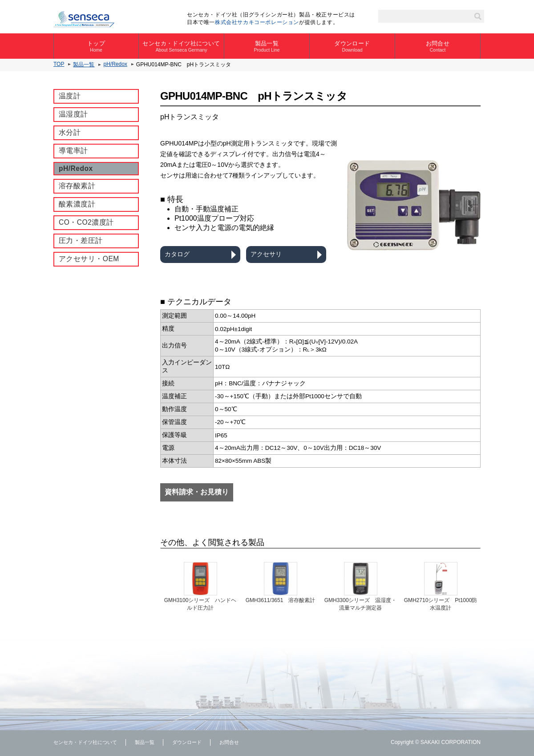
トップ (96, 46)
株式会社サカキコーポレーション (257, 22)
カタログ (177, 254)
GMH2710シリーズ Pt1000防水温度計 (441, 604)
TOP (59, 64)
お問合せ (438, 46)
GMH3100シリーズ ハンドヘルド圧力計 (200, 604)
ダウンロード (352, 46)
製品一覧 (267, 46)
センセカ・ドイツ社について (181, 46)
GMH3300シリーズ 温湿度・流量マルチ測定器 (361, 604)
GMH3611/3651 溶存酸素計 (281, 600)
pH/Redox (115, 64)
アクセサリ (266, 254)
